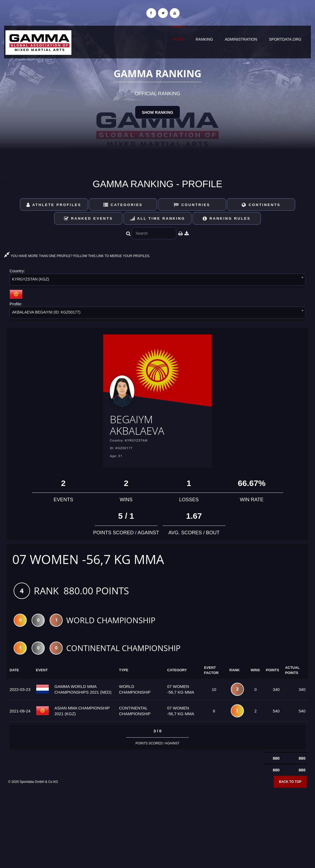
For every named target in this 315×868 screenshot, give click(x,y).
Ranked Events (89, 218)
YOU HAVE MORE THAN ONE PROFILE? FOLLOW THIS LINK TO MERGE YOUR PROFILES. (77, 256)
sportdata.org (285, 39)
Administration (241, 39)
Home (178, 39)
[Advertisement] (157, 828)
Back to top (290, 787)
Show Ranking (157, 112)
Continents (261, 205)
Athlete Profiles (54, 205)
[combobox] (157, 281)
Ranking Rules (227, 218)
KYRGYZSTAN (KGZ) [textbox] (31, 279)
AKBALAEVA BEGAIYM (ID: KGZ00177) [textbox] (46, 312)
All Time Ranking (158, 218)
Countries (192, 205)
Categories (123, 205)
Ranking (204, 39)
